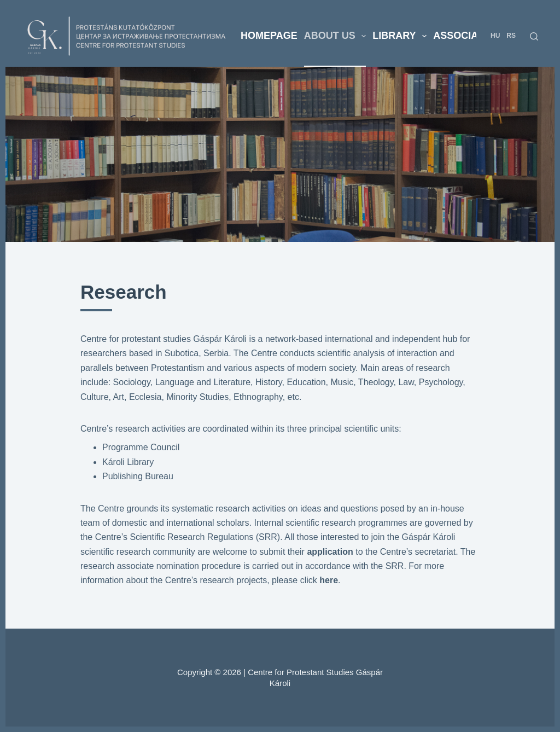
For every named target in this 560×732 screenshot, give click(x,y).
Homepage (269, 36)
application (331, 552)
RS (511, 36)
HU (495, 36)
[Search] (534, 36)
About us (337, 36)
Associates (465, 36)
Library (401, 36)
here (329, 580)
